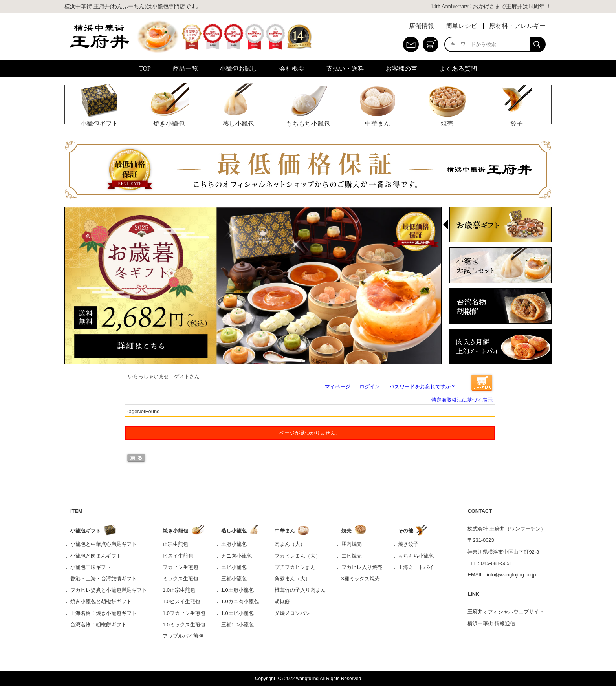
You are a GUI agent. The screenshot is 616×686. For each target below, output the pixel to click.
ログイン (370, 387)
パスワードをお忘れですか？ (423, 387)
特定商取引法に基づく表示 (462, 400)
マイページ (338, 387)
